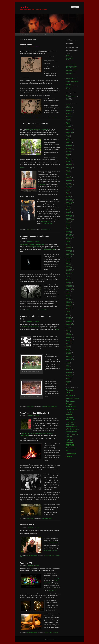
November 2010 (69, 374)
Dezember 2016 (69, 268)
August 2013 (68, 326)
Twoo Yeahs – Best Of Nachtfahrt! (35, 413)
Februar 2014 (69, 317)
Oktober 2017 (69, 253)
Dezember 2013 (69, 320)
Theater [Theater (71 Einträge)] (69, 448)
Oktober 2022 (69, 166)
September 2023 (69, 150)
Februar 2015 (69, 300)
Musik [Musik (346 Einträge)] (68, 429)
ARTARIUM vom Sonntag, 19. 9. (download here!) (32, 244)
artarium (38, 47)
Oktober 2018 (69, 236)
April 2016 (68, 279)
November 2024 (69, 129)
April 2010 (68, 384)
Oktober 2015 (69, 288)
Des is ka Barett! (27, 525)
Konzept (67, 94)
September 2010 (69, 377)
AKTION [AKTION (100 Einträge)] (72, 395)
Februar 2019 (69, 230)
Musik (40, 310)
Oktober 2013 (69, 323)
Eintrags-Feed (69, 57)
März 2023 (68, 159)
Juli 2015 (68, 293)
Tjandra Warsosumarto (34, 246)
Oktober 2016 (69, 271)
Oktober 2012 (69, 341)
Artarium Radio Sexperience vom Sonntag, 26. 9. (38, 129)
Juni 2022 (68, 172)
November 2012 (69, 339)
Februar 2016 (69, 282)
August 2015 (68, 291)
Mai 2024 (68, 138)
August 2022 (68, 169)
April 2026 (68, 105)
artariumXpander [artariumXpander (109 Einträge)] (72, 398)
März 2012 (68, 351)
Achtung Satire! (48, 555)
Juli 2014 (68, 310)
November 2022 (69, 164)
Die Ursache (45, 407)
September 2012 (69, 342)
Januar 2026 (68, 109)
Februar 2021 (69, 195)
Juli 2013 (68, 327)
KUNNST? (50, 117)
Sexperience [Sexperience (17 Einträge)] (69, 442)
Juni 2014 (68, 311)
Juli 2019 (68, 223)
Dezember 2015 (69, 285)
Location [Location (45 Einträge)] (69, 423)
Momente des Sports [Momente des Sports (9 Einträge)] (71, 426)
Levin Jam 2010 (52, 590)
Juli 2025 (68, 118)
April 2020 (68, 209)
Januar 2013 (68, 336)
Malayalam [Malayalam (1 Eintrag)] (74, 423)
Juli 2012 (68, 345)
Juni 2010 (68, 381)
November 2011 (69, 357)
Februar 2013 (69, 335)
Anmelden (68, 55)
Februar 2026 (69, 108)
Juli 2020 (68, 205)
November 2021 (69, 182)
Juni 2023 (68, 154)
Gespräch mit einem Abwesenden (30, 326)
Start (22, 35)
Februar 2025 (69, 125)
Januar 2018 (68, 249)
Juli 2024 (68, 135)
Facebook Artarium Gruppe (71, 69)
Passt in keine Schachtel (35, 117)
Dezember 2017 (69, 250)
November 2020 (69, 199)
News (28, 117)
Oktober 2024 (69, 131)
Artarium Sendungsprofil (71, 65)
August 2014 (68, 308)
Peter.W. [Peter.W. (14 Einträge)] (68, 434)
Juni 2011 (68, 364)
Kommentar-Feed (69, 58)
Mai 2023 (68, 156)
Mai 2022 (68, 173)
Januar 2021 (68, 196)
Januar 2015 (68, 301)
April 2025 (68, 122)
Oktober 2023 (69, 148)
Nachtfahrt (50, 518)
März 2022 (68, 176)
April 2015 (68, 297)
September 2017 (69, 255)
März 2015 (68, 298)
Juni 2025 (68, 119)
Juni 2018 (68, 242)
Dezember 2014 (69, 303)
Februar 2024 (69, 143)
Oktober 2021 (69, 183)
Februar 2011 (69, 370)
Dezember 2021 (69, 180)
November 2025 (69, 112)
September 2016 (69, 272)
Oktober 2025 (69, 113)
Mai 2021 (68, 191)
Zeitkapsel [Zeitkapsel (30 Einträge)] (69, 456)
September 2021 (69, 185)
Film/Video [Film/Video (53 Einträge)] (70, 412)
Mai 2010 (68, 383)
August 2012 (68, 343)
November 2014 (69, 304)
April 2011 (68, 367)
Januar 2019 (68, 231)
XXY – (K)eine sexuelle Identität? (34, 124)
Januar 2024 (68, 144)
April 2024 (68, 140)
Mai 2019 (68, 226)
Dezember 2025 (69, 111)
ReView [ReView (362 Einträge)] (69, 440)
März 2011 (68, 368)
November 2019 (69, 217)
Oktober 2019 (69, 218)
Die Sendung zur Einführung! (50, 550)
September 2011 (69, 359)
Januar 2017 (68, 266)
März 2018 (68, 246)
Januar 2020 (68, 214)
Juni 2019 (68, 224)
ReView (47, 310)
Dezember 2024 (69, 128)
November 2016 (69, 269)
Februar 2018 (69, 247)
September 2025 (69, 115)
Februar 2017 (69, 265)
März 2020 (68, 211)
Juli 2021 (68, 188)
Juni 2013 (68, 329)
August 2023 (68, 151)
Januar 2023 (68, 161)
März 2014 (68, 316)
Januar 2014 (68, 319)
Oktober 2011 (69, 358)
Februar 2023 (69, 160)
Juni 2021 (68, 189)
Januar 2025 (68, 127)
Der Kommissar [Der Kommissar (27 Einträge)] (71, 407)
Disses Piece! (26, 44)
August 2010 (68, 378)
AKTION (47, 632)
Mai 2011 (68, 365)
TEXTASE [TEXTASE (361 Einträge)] (70, 445)
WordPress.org (69, 60)
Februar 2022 (69, 178)
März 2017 (68, 263)
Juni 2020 (68, 207)
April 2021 (68, 192)
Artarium (25, 7)
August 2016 (68, 274)
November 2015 (69, 287)
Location (58, 555)
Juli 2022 (68, 170)
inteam (44, 230)
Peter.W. (22, 557)
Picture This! (55, 117)
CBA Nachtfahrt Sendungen (72, 68)
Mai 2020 (68, 208)
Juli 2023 (68, 153)
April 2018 (68, 244)
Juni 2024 (68, 137)
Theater (56, 407)
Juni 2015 (68, 294)
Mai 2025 (68, 121)
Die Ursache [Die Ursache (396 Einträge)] (71, 409)
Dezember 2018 (69, 233)
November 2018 (69, 234)
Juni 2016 (68, 276)
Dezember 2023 (69, 145)
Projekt (29, 230)
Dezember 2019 (69, 215)
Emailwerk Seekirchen (49, 249)
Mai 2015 (68, 295)
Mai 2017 (68, 260)
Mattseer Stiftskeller (54, 542)
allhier (57, 330)
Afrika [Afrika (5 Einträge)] (67, 396)
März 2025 (68, 124)
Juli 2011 (68, 362)
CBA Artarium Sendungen (71, 66)
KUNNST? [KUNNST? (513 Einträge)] (71, 420)
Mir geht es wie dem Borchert (72, 81)
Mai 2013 (68, 330)
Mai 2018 (68, 243)
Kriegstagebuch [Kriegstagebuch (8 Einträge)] (70, 417)
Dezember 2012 (69, 338)
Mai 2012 (68, 348)
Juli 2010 (68, 380)
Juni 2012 (68, 346)
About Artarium (28, 35)
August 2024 (68, 134)
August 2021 (68, 186)
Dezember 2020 (69, 198)
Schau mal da (24, 136)
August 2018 (68, 239)
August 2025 (68, 116)
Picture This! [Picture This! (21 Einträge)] (75, 434)
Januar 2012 (68, 354)
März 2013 (68, 333)
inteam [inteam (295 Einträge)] (69, 415)
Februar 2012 (69, 352)
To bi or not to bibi (45, 221)
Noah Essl (55, 589)
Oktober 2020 (69, 201)
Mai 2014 (68, 313)
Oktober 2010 (69, 375)
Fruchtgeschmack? (48, 223)
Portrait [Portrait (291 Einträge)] (69, 437)
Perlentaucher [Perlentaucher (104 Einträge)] (71, 432)
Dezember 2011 (69, 355)
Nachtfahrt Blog (69, 71)
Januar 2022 (68, 179)
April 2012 (68, 349)
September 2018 (69, 237)
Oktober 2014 (69, 306)
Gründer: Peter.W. (36, 35)
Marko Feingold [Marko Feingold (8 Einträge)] (70, 425)
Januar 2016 (68, 284)
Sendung (32, 230)
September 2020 (69, 202)
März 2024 (68, 141)
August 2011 (68, 361)
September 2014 (69, 307)
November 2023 (69, 147)
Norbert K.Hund (55, 35)
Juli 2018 (68, 240)
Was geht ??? (26, 563)
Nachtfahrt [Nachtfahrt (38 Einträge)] (75, 429)
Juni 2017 (68, 259)
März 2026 (68, 106)
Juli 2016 (68, 275)
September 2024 (69, 132)
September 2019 (69, 220)
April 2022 (68, 175)
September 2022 (69, 167)
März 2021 (68, 194)
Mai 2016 (68, 278)
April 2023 (68, 157)
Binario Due (68, 89)
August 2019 (68, 221)
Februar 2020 (69, 212)
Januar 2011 (68, 371)
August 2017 (68, 256)
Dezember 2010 (69, 373)
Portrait (43, 310)
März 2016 (68, 281)
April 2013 (68, 332)
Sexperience (48, 230)
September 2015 (69, 290)
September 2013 (69, 324)
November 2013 (69, 322)
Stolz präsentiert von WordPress (49, 639)
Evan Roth (58, 579)
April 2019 (68, 227)
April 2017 (68, 262)
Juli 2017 (68, 258)
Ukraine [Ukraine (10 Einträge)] (74, 448)
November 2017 (69, 252)
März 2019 (68, 228)
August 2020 (68, 204)
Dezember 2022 (69, 163)
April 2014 (68, 314)
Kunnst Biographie (46, 35)
